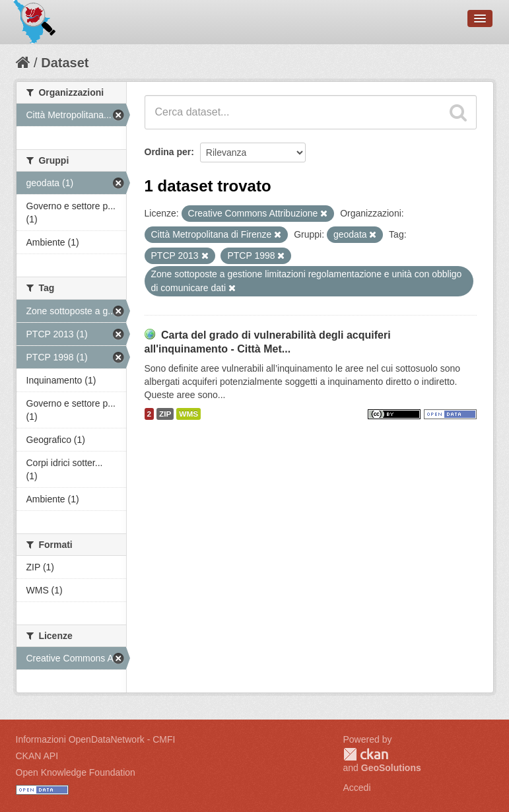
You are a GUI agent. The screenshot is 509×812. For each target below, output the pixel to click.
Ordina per (168, 152)
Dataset (65, 63)
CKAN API (37, 756)
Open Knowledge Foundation (76, 772)
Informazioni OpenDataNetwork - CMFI (96, 739)
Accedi (357, 788)
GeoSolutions (391, 768)
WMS (188, 414)
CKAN (366, 754)
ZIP (165, 414)
